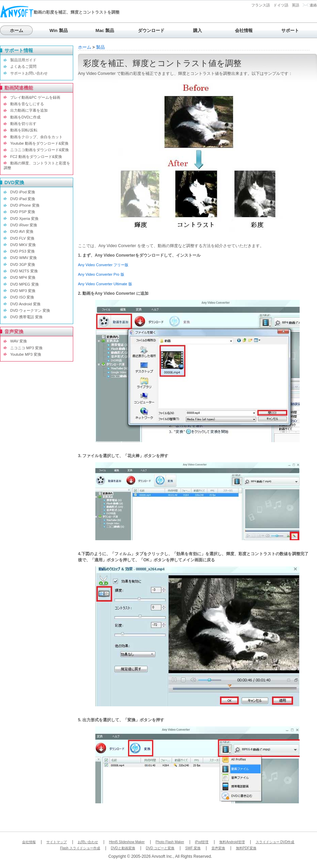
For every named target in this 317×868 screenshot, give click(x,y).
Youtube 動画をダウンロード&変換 (39, 143)
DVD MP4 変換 (23, 277)
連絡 (313, 5)
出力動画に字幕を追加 (29, 110)
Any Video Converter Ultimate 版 (105, 284)
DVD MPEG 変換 (25, 284)
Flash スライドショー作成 (80, 848)
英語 (296, 5)
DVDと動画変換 (123, 848)
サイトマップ (57, 842)
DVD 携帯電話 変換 (26, 317)
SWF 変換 (193, 848)
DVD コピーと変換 (160, 848)
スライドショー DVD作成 (275, 842)
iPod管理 (202, 842)
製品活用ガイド (23, 60)
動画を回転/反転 (24, 130)
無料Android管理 (232, 842)
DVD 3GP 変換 (23, 264)
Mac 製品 (105, 30)
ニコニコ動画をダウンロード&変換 (39, 150)
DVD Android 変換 (25, 304)
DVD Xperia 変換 (24, 219)
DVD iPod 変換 (23, 192)
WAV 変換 (19, 341)
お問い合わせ (88, 842)
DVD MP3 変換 (23, 291)
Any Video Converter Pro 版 (101, 274)
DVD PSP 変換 (23, 212)
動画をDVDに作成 (25, 117)
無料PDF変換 (246, 848)
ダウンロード (151, 30)
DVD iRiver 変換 (24, 225)
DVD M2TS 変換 (24, 271)
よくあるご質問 (23, 66)
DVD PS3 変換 (22, 251)
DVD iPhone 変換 (25, 205)
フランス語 (261, 5)
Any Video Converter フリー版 (103, 265)
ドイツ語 (281, 5)
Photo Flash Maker (170, 842)
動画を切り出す (23, 124)
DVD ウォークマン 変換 (30, 310)
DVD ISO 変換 (22, 297)
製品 (100, 47)
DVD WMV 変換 (23, 258)
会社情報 (244, 30)
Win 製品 (58, 30)
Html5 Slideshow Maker (127, 842)
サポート (290, 30)
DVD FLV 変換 (22, 238)
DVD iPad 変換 (23, 199)
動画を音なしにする (27, 104)
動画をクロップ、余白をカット (36, 137)
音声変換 (218, 848)
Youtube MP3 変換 (26, 354)
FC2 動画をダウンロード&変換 (36, 157)
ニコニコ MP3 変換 (26, 348)
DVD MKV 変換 (23, 245)
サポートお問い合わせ (29, 73)
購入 (197, 30)
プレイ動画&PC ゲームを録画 (35, 97)
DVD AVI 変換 (22, 231)
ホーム (17, 30)
